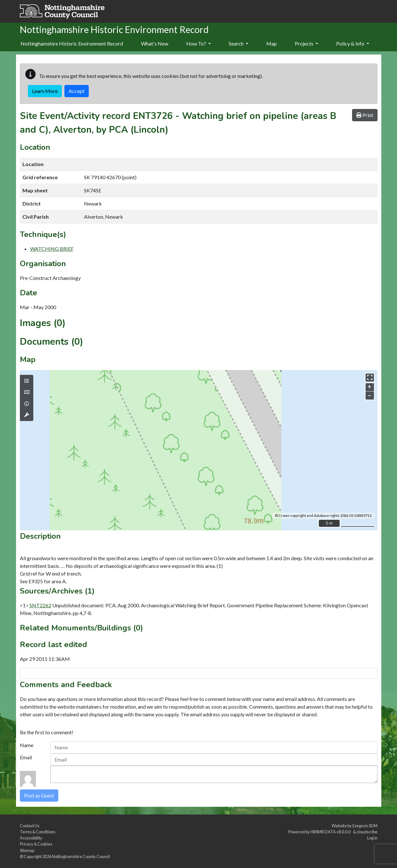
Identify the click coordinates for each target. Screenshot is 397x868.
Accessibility (31, 838)
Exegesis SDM (365, 826)
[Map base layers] (27, 392)
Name (27, 745)
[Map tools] (27, 415)
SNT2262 (40, 605)
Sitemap (27, 850)
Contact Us (30, 826)
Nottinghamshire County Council (81, 856)
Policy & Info (353, 43)
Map (272, 43)
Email (26, 757)
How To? (198, 43)
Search (239, 43)
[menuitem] (155, 44)
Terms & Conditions (38, 832)
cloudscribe (367, 832)
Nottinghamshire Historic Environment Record (72, 43)
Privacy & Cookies (36, 844)
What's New (155, 43)
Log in (372, 838)
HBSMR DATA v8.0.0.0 (331, 832)
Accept (77, 91)
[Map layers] (27, 381)
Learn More (45, 91)
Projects (306, 43)
